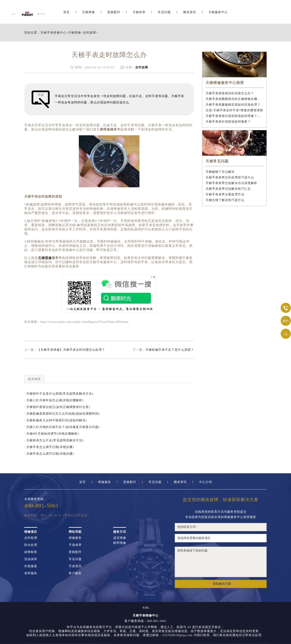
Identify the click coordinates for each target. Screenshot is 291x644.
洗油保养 (31, 559)
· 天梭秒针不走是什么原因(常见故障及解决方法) (59, 394)
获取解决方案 (222, 584)
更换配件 (114, 14)
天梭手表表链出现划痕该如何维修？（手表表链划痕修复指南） (235, 116)
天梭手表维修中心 (53, 33)
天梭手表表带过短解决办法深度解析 (231, 183)
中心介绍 (206, 482)
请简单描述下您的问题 (221, 562)
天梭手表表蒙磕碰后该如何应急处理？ (233, 105)
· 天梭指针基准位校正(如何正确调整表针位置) (57, 407)
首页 (66, 14)
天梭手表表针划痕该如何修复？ (228, 122)
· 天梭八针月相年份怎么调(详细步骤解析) (54, 400)
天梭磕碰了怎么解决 (220, 172)
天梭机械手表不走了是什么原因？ (170, 350)
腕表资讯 (190, 14)
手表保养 (75, 545)
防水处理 (31, 545)
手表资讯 (75, 566)
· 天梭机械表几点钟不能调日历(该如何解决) (56, 420)
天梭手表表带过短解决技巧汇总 (228, 189)
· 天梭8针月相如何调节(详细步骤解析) (52, 434)
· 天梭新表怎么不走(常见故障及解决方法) (54, 440)
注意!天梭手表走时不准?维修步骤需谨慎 (234, 110)
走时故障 (90, 33)
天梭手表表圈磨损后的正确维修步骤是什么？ (235, 99)
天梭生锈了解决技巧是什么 (225, 200)
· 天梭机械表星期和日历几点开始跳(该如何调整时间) (62, 414)
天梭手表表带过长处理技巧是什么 (230, 177)
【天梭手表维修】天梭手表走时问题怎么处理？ (71, 350)
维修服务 (104, 482)
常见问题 (164, 14)
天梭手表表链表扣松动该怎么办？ (230, 93)
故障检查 (31, 552)
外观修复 (31, 566)
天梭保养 (139, 14)
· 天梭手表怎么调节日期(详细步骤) (49, 447)
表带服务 (31, 573)
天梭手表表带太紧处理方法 (225, 194)
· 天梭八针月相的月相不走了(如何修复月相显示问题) (62, 427)
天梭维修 (89, 14)
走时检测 (31, 538)
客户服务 (75, 573)
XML (146, 608)
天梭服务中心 (218, 14)
